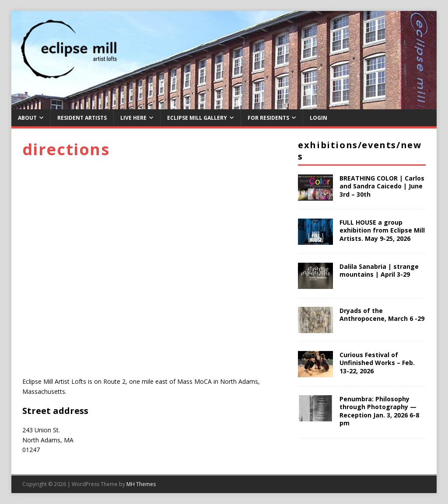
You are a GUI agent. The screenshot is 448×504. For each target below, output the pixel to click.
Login (318, 118)
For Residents (268, 118)
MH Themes (141, 484)
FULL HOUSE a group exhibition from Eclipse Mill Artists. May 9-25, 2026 (382, 230)
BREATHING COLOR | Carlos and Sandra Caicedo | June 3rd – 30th (382, 186)
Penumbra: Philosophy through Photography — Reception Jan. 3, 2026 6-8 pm (379, 411)
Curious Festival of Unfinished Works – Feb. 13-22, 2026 (377, 363)
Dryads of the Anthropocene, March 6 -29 (382, 315)
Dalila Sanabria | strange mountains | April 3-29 (379, 270)
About (27, 118)
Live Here (133, 118)
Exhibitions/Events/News (360, 151)
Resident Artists (82, 118)
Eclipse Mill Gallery (197, 118)
